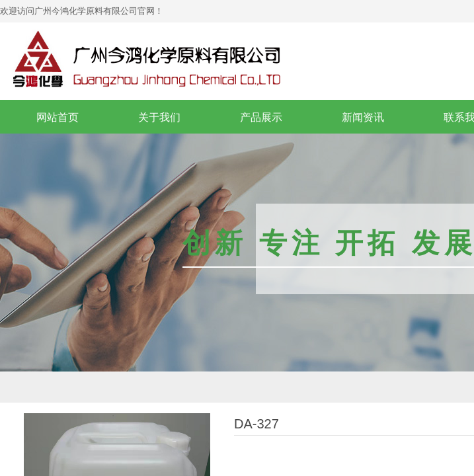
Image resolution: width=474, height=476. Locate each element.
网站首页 (58, 117)
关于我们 (159, 117)
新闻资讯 (363, 117)
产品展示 (261, 117)
